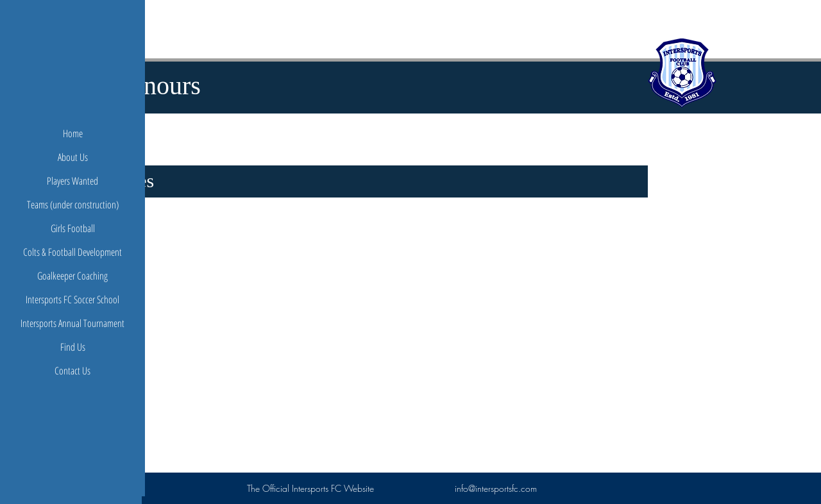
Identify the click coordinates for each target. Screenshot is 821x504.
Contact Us (72, 371)
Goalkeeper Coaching (72, 276)
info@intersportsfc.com (496, 488)
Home (73, 133)
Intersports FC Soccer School (72, 299)
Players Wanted (72, 181)
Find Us (73, 347)
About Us (73, 157)
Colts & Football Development (72, 252)
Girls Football (73, 228)
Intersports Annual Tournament (72, 323)
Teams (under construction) (73, 205)
